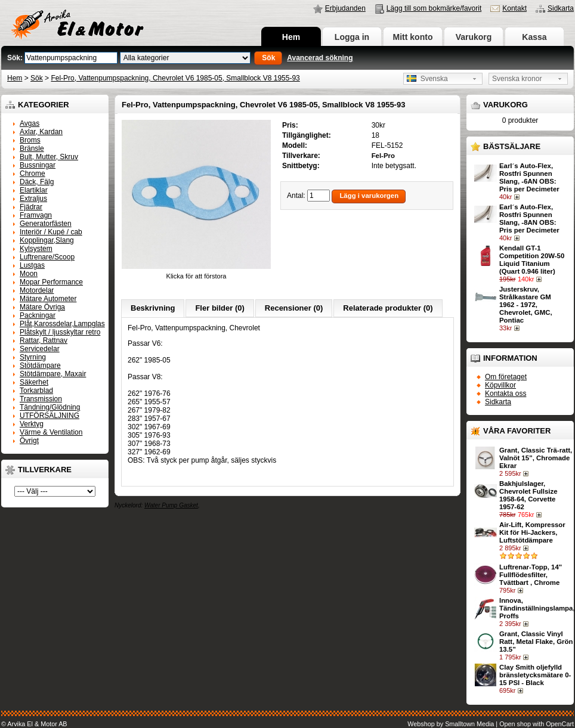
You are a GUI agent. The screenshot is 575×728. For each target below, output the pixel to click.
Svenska (427, 79)
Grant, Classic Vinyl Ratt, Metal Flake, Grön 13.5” (536, 642)
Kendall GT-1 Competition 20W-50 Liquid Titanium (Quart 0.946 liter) (532, 260)
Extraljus (33, 199)
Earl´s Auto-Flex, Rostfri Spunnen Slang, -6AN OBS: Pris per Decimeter (529, 177)
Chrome (33, 174)
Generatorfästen (46, 224)
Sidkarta (561, 8)
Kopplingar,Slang (47, 240)
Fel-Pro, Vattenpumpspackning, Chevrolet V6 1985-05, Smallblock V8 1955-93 (175, 78)
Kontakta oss (506, 394)
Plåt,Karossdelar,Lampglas (62, 324)
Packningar (38, 315)
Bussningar (38, 165)
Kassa (534, 37)
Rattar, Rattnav (44, 340)
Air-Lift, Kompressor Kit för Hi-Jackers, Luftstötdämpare (532, 532)
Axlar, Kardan (41, 132)
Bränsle (32, 148)
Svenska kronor (517, 79)
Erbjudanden (345, 8)
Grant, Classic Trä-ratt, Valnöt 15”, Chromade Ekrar (536, 458)
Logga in (352, 37)
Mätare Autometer (48, 299)
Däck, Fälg (37, 182)
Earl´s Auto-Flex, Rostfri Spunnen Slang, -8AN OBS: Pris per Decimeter (529, 219)
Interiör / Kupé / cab (51, 232)
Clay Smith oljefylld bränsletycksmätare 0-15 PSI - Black (535, 675)
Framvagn (36, 215)
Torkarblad (36, 391)
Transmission (41, 399)
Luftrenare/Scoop (47, 257)
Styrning (33, 357)
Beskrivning (153, 308)
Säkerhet (34, 382)
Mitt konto (413, 37)
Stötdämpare (40, 365)
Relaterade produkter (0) (388, 308)
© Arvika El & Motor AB (34, 724)
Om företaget (506, 377)
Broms (30, 140)
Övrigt (29, 441)
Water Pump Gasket (171, 505)
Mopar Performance (51, 282)
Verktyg (32, 424)
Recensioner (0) (294, 308)
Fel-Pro (383, 156)
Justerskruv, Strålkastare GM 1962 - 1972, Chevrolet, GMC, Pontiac (526, 305)
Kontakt (514, 8)
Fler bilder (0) (220, 308)
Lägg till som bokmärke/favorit (434, 8)
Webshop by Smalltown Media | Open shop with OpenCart (491, 724)
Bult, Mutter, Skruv (49, 157)
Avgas (30, 123)
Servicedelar (40, 349)
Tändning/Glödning (50, 407)
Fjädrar (31, 207)
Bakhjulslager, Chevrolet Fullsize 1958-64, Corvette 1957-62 (528, 495)
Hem (291, 37)
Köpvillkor (500, 385)
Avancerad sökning (320, 58)
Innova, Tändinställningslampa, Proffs (537, 608)
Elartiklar (34, 190)
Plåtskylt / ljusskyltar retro (60, 332)
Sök (37, 78)
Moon (29, 274)
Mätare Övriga (42, 307)
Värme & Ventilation (51, 432)
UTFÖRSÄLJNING (50, 416)
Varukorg (474, 37)
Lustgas (32, 265)
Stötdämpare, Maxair (53, 374)
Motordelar (37, 290)
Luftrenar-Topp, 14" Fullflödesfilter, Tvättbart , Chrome (531, 575)
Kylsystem (36, 249)
